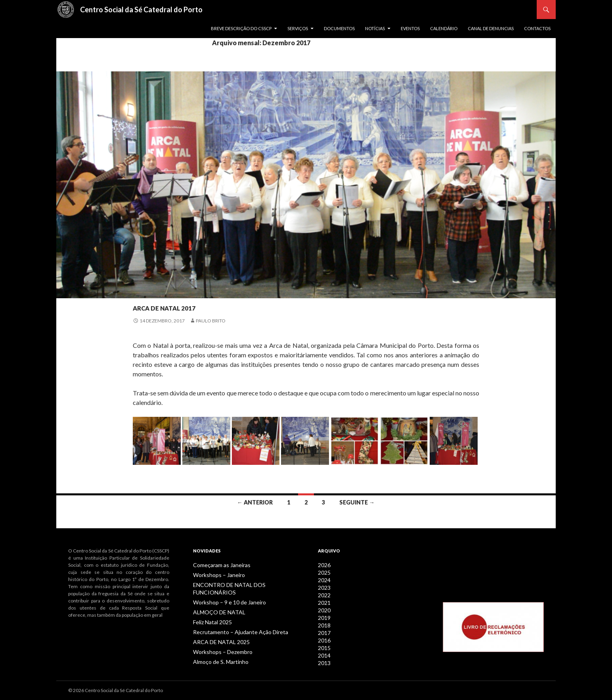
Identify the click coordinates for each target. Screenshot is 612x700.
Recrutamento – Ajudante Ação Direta (233, 622)
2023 (323, 586)
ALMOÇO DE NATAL (214, 603)
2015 (323, 643)
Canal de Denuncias (491, 28)
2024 (323, 579)
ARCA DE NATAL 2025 (216, 632)
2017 (323, 629)
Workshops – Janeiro (215, 574)
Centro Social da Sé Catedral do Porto (141, 10)
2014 (323, 651)
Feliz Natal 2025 (210, 613)
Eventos (410, 28)
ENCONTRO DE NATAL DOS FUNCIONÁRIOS (240, 584)
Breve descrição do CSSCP (241, 28)
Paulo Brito (211, 321)
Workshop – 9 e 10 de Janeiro (224, 594)
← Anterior (255, 502)
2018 (323, 622)
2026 (323, 565)
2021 (323, 601)
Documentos (339, 28)
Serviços (298, 28)
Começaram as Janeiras (218, 565)
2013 (323, 658)
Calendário (444, 28)
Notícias (375, 28)
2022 (323, 594)
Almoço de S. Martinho (217, 651)
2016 (323, 636)
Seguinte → (357, 502)
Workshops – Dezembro (219, 641)
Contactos (537, 28)
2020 (323, 608)
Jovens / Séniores (156, 292)
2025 (323, 572)
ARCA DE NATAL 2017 (196, 305)
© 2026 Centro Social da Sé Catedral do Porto (116, 690)
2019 (323, 615)
